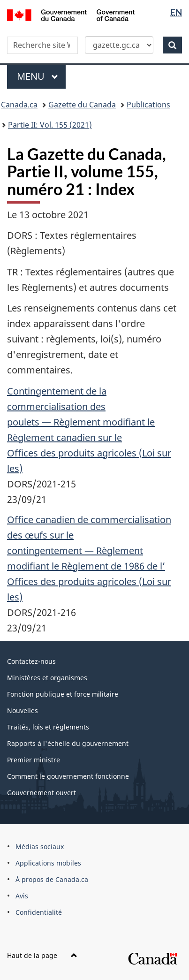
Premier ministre (34, 760)
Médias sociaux (40, 847)
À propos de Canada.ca (52, 879)
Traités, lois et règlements (48, 727)
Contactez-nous (31, 661)
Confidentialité (39, 912)
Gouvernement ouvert (42, 793)
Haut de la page (42, 955)
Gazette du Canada (82, 105)
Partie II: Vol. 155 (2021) (50, 125)
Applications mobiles (48, 863)
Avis (22, 896)
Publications (148, 105)
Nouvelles (23, 710)
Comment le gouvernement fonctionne (68, 776)
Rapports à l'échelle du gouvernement (68, 743)
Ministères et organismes (47, 678)
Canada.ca (19, 105)
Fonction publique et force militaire (63, 694)
